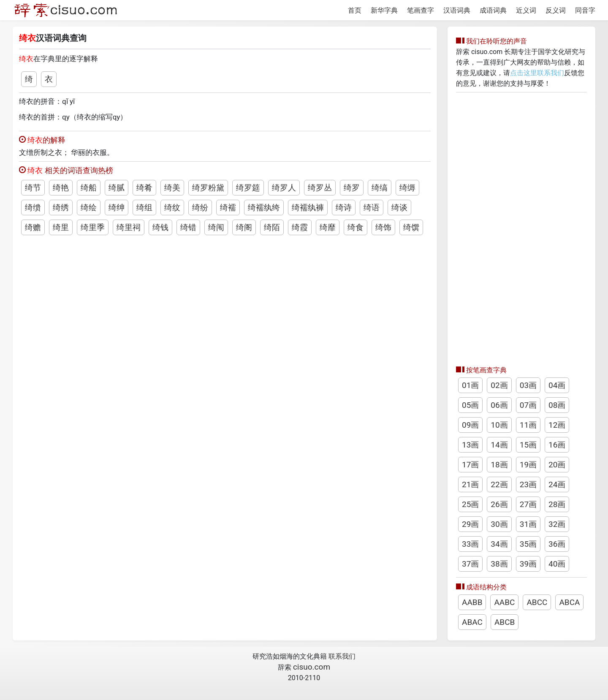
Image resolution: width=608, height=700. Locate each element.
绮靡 (328, 227)
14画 (499, 445)
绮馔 (411, 227)
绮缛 (407, 188)
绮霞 (300, 227)
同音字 (585, 10)
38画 (499, 564)
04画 (557, 385)
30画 (499, 524)
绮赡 (33, 227)
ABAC (472, 622)
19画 (528, 465)
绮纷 (200, 208)
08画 (557, 405)
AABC (504, 602)
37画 (470, 564)
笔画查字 (421, 10)
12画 (557, 425)
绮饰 (383, 227)
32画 (557, 524)
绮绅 (117, 208)
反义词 (556, 10)
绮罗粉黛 (208, 188)
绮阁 (244, 227)
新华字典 (384, 10)
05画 (470, 405)
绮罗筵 (248, 188)
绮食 (356, 227)
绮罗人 (284, 188)
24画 (557, 484)
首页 (355, 10)
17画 (470, 465)
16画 (557, 445)
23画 (528, 484)
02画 (499, 385)
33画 (470, 544)
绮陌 (272, 227)
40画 (557, 564)
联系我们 (342, 656)
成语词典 (493, 10)
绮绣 (61, 208)
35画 (528, 544)
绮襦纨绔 (264, 208)
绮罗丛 (320, 188)
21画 (470, 484)
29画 (470, 524)
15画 (528, 445)
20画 (557, 465)
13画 (470, 445)
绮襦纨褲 (308, 208)
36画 (557, 544)
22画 (499, 484)
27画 (528, 504)
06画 (499, 405)
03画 (528, 385)
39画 (528, 564)
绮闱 (216, 227)
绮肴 (144, 188)
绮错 (188, 227)
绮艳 (61, 188)
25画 (470, 504)
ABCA (569, 602)
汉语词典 (457, 10)
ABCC (537, 602)
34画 (499, 544)
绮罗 (352, 188)
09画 (470, 425)
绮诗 (344, 208)
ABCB (505, 622)
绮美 (172, 188)
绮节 (33, 188)
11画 (528, 425)
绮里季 (93, 227)
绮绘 (89, 208)
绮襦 (228, 208)
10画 (499, 425)
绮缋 (33, 208)
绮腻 (117, 188)
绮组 (144, 208)
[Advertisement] (521, 227)
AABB (472, 602)
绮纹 (172, 208)
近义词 (526, 10)
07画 (528, 405)
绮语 (372, 208)
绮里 (61, 227)
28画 (557, 504)
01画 (470, 385)
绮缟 (380, 188)
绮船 (89, 188)
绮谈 (399, 208)
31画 (528, 524)
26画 (499, 504)
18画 (499, 465)
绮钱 (160, 227)
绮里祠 (129, 227)
